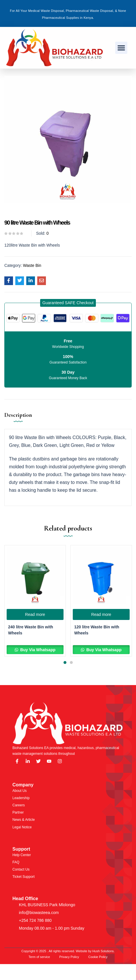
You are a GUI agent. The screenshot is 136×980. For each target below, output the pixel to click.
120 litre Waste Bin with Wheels (97, 630)
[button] (121, 48)
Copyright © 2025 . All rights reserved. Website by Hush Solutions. (68, 951)
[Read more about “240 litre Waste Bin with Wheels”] (35, 614)
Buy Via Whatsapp (37, 650)
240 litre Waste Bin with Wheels (31, 630)
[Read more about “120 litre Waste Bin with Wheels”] (101, 614)
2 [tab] (71, 662)
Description (18, 415)
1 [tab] (65, 662)
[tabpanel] (35, 601)
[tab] (20, 419)
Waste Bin (32, 265)
